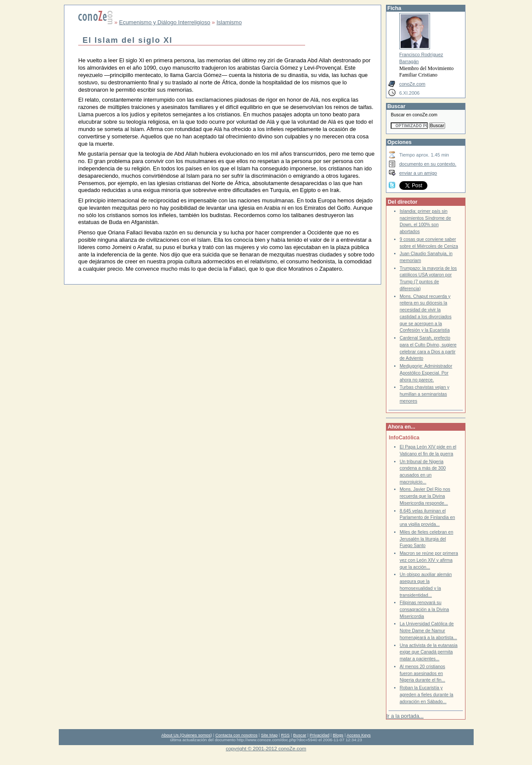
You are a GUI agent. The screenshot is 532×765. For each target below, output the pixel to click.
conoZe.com (413, 84)
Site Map (269, 735)
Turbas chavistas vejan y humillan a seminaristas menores (425, 394)
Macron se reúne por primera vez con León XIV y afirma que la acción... (429, 560)
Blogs (338, 735)
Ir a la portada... (405, 716)
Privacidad (320, 735)
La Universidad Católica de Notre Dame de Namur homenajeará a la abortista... (428, 631)
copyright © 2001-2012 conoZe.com (266, 748)
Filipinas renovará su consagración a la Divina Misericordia (424, 609)
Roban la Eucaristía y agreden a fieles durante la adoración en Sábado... (427, 695)
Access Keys (359, 735)
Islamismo (229, 22)
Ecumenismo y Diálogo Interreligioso (164, 22)
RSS (285, 735)
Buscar (299, 735)
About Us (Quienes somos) (186, 735)
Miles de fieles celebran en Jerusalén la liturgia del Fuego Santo (427, 539)
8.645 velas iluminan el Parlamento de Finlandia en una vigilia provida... (427, 518)
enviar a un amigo (418, 173)
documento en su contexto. (428, 164)
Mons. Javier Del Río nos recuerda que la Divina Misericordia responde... (425, 496)
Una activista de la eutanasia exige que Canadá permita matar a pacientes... (429, 652)
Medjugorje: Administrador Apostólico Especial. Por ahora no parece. (426, 373)
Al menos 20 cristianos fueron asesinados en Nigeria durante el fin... (422, 673)
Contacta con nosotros (236, 735)
